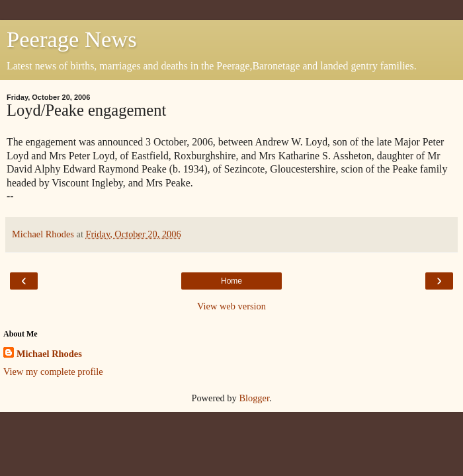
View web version (232, 306)
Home (232, 281)
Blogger (254, 398)
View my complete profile (53, 372)
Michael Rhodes (49, 354)
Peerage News (72, 39)
